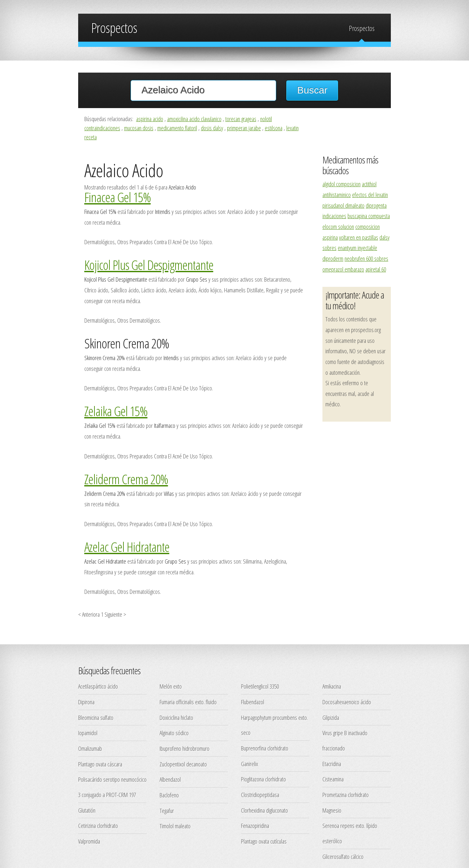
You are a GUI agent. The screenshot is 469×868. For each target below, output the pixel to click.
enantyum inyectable (357, 248)
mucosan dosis (139, 128)
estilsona (274, 128)
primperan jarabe (244, 128)
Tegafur (167, 811)
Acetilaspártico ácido (98, 686)
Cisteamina (333, 779)
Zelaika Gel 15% (116, 411)
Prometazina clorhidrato (346, 795)
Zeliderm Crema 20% (126, 479)
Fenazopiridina (255, 826)
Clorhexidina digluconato (264, 810)
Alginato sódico (174, 733)
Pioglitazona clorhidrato (263, 779)
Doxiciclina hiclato (176, 717)
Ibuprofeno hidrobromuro (185, 748)
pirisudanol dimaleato (343, 205)
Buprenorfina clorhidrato (265, 748)
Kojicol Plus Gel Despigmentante (149, 265)
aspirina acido (150, 119)
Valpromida (89, 841)
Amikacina (332, 686)
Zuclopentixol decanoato (183, 764)
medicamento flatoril (177, 128)
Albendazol (170, 779)
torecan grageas (241, 119)
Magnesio (332, 810)
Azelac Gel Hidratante (127, 547)
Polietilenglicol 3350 (260, 686)
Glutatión (87, 810)
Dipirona (86, 702)
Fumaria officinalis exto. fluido (188, 702)
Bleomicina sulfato (96, 717)
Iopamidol (88, 733)
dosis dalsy (212, 128)
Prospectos (362, 28)
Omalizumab (90, 748)
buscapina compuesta (369, 216)
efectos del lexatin (370, 195)
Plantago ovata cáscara (100, 764)
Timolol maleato (175, 826)
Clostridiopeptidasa (260, 795)
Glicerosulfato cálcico (343, 856)
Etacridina (332, 764)
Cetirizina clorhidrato (98, 826)
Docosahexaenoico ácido (347, 702)
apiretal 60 (376, 269)
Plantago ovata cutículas (264, 841)
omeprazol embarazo (343, 269)
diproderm (333, 258)
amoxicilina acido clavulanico (194, 119)
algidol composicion (341, 184)
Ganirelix (249, 764)
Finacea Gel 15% (118, 197)
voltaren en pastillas (359, 237)
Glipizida (331, 717)
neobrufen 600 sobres (366, 258)
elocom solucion (338, 226)
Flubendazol (253, 702)
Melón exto (171, 686)
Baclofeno (169, 795)
